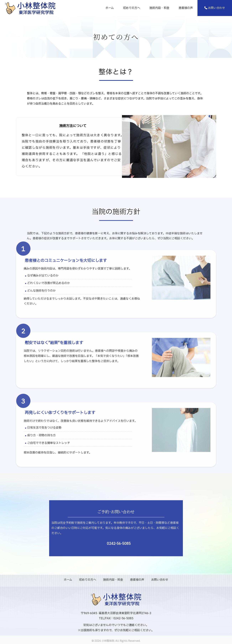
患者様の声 (186, 8)
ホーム (110, 8)
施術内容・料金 (159, 8)
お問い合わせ (215, 8)
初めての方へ (132, 8)
